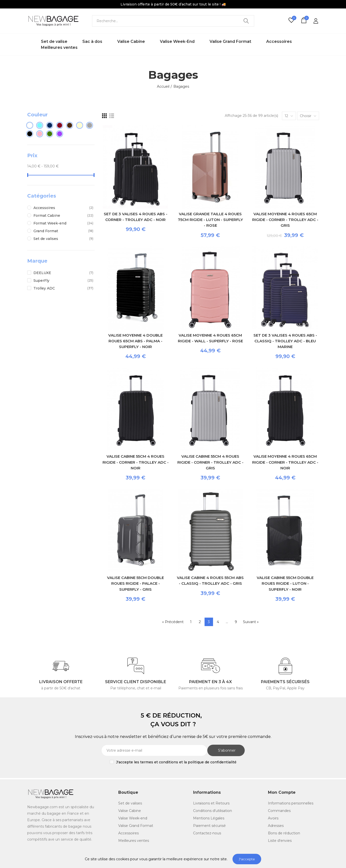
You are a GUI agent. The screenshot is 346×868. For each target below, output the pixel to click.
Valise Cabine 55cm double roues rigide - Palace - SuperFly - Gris (135, 583)
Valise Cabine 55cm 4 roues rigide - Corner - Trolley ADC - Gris (210, 462)
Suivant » (251, 622)
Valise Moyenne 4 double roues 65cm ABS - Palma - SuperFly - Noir (135, 341)
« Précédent (173, 622)
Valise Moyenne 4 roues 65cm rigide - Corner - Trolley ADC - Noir (285, 462)
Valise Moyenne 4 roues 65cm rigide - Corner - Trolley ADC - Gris (285, 220)
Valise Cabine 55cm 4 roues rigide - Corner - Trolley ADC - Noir (136, 462)
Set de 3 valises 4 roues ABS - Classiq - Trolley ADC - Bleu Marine (285, 341)
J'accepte (247, 859)
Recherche (246, 21)
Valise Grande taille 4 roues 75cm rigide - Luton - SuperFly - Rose (210, 220)
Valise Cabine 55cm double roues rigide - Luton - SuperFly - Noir (285, 583)
